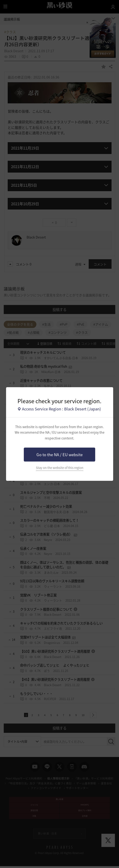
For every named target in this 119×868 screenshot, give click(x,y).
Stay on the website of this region (60, 468)
